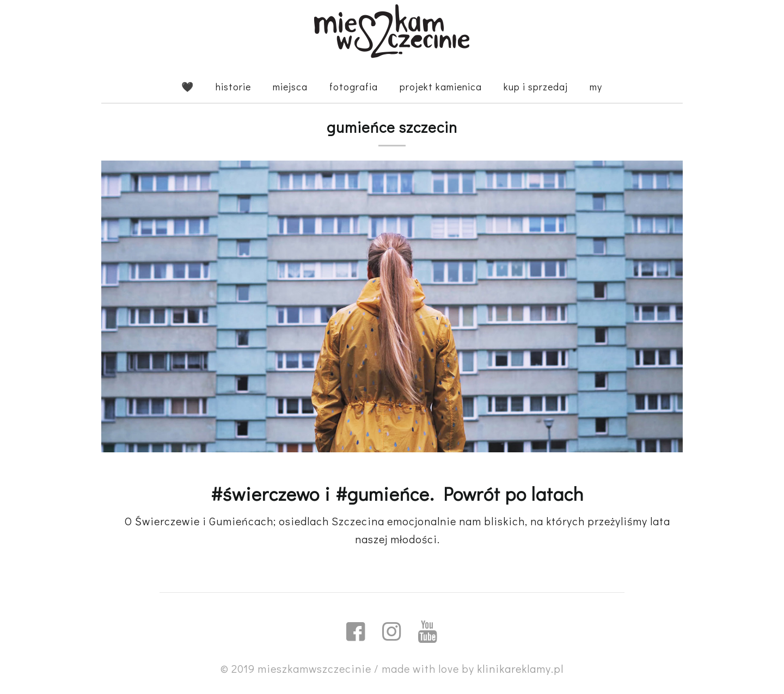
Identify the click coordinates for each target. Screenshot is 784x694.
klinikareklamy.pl (520, 668)
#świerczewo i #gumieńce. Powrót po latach (397, 493)
